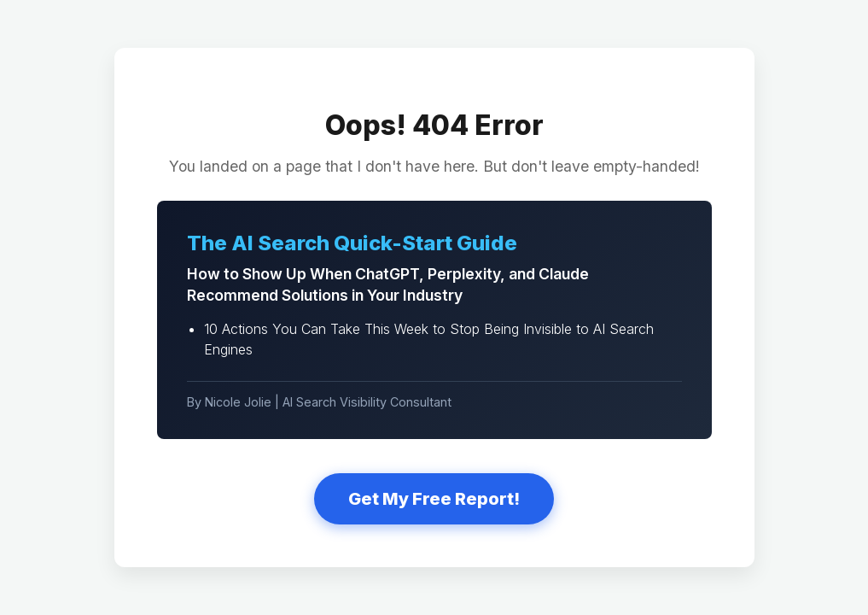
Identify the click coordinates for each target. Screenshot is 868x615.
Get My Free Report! (434, 499)
